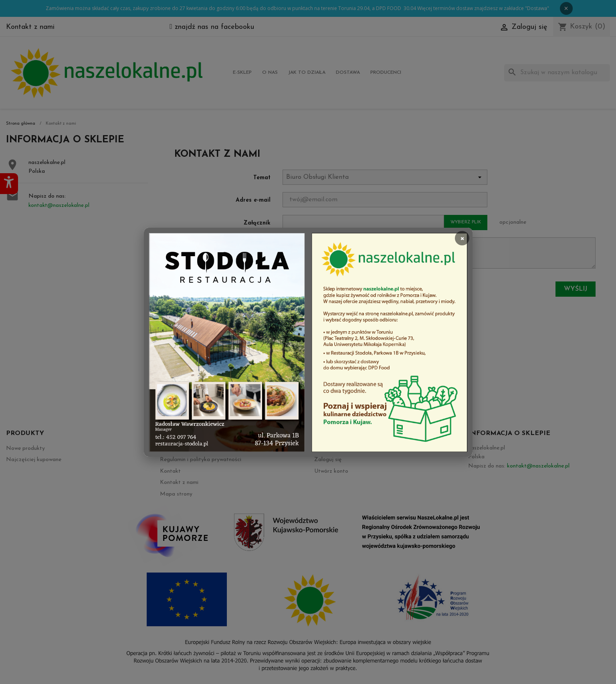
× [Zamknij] (462, 238)
